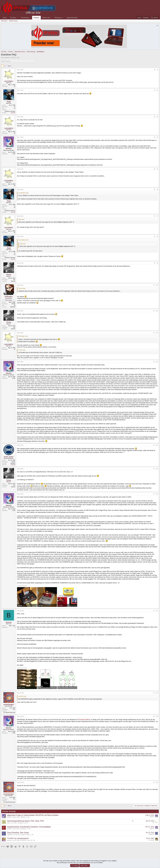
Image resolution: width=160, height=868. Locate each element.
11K (34, 840)
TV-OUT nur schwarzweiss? (18, 838)
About (5, 18)
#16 (157, 494)
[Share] (154, 70)
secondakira (6, 58)
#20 (157, 782)
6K (27, 823)
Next (9, 66)
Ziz (153, 823)
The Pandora (25, 18)
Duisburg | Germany (10, 111)
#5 (157, 169)
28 (25, 823)
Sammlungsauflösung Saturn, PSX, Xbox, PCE (26, 821)
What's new (46, 18)
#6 (157, 189)
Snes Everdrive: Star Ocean (18, 833)
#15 (157, 469)
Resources (58, 18)
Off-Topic (23, 817)
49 (31, 840)
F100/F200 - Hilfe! (25, 840)
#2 (157, 90)
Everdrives (23, 829)
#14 (157, 445)
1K (29, 817)
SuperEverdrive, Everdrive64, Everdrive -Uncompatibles (29, 827)
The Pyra (13, 18)
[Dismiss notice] (157, 26)
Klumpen (9, 829)
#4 (157, 137)
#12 (157, 333)
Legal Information (72, 18)
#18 (157, 693)
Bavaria (13, 281)
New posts (4, 21)
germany (13, 463)
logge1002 (10, 835)
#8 (157, 236)
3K (33, 835)
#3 (157, 117)
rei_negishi (151, 840)
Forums (36, 18)
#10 (157, 285)
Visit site (13, 113)
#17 (157, 611)
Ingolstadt (13, 307)
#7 (157, 216)
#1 (157, 70)
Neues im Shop (25, 835)
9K (30, 829)
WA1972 (9, 817)
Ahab (9, 823)
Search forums (13, 21)
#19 (157, 716)
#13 (157, 362)
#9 (157, 263)
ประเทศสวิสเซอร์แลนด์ (9, 712)
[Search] (155, 18)
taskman (9, 840)
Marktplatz (21, 823)
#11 (157, 311)
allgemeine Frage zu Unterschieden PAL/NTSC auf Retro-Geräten (33, 815)
